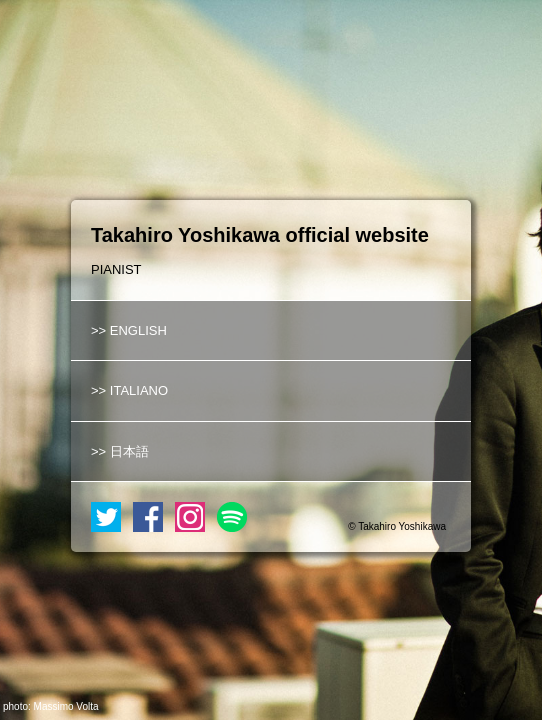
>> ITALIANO (129, 390)
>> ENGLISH (129, 330)
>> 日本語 (120, 451)
